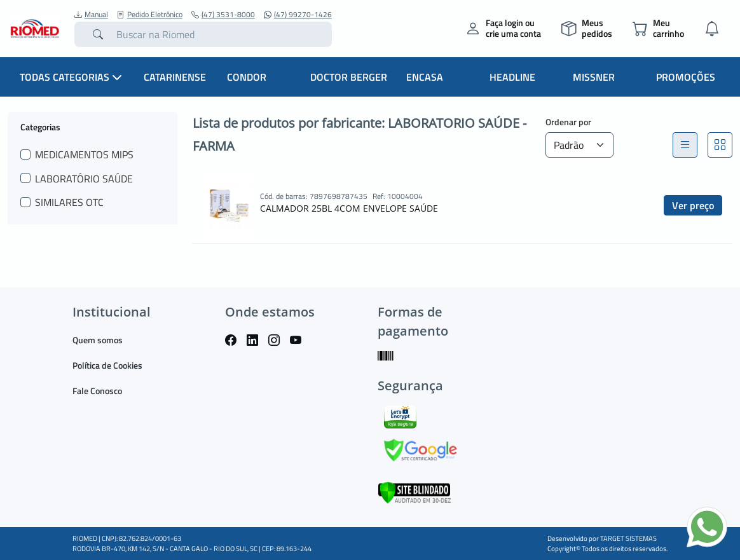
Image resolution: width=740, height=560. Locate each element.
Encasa (425, 77)
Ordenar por (568, 122)
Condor (247, 77)
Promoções (686, 77)
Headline (512, 77)
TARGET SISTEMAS (628, 538)
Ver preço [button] (693, 205)
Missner (594, 77)
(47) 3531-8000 (223, 15)
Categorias (40, 126)
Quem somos (98, 340)
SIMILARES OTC (69, 202)
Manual (91, 15)
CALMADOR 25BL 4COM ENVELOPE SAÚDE (349, 208)
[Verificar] (414, 491)
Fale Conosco (97, 391)
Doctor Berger (349, 77)
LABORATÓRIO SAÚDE (84, 179)
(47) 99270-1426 (298, 15)
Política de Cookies (107, 365)
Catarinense (175, 77)
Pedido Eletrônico (150, 15)
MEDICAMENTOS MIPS (84, 154)
